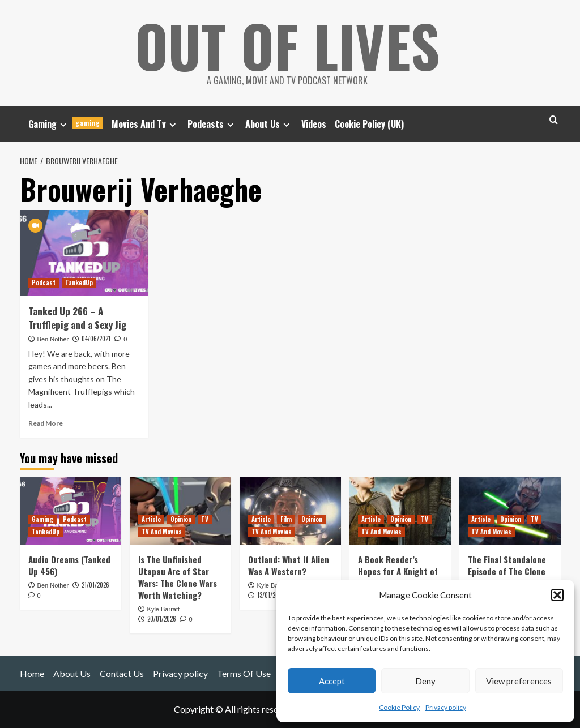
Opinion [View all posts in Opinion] (181, 519)
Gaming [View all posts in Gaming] (42, 519)
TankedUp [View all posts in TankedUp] (79, 282)
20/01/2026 (162, 619)
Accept (332, 681)
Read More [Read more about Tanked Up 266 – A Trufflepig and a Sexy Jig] (46, 423)
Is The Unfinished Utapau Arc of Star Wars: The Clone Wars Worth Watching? (178, 577)
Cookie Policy (399, 707)
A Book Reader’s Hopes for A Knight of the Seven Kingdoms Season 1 (398, 577)
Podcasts (212, 124)
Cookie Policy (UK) (369, 124)
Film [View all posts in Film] (286, 519)
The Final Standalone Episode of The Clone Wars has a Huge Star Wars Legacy (507, 577)
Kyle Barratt (163, 609)
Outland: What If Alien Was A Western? (289, 565)
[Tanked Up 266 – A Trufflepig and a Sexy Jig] (84, 253)
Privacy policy (446, 707)
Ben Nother (53, 339)
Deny (425, 681)
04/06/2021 (96, 339)
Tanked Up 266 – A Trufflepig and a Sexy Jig (77, 318)
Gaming (66, 124)
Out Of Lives (287, 45)
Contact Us (122, 673)
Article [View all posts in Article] (151, 519)
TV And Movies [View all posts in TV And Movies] (162, 532)
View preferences (519, 681)
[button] (557, 595)
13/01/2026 (271, 595)
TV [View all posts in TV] (205, 519)
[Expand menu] (63, 125)
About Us (269, 124)
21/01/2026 (95, 585)
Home (32, 673)
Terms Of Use (244, 673)
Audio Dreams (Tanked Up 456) (69, 565)
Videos (314, 124)
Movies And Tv (145, 124)
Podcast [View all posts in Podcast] (44, 282)
